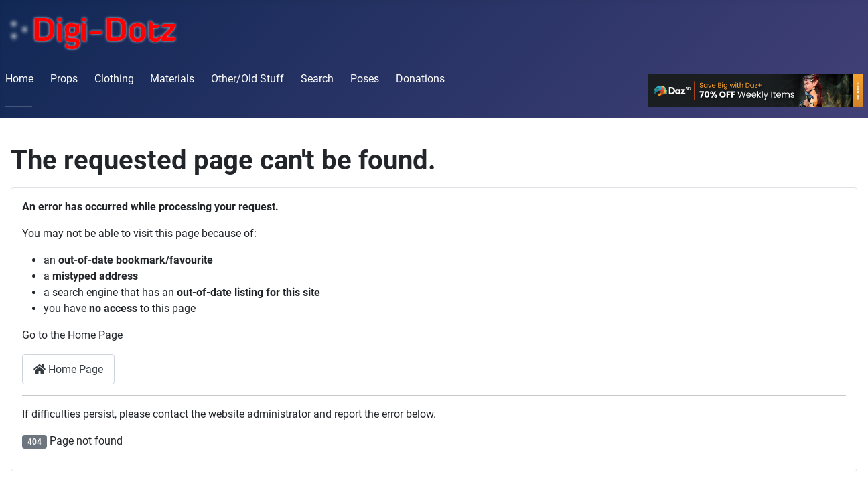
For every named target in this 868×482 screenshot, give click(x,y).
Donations (420, 79)
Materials (172, 79)
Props (64, 79)
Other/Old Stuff (247, 79)
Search (317, 79)
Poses (365, 79)
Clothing (114, 79)
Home (19, 79)
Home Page (68, 369)
